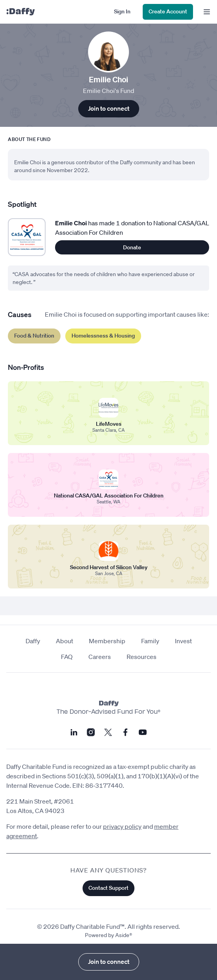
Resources (142, 657)
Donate (132, 247)
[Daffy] (20, 12)
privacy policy (122, 826)
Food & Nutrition (34, 336)
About (64, 641)
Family (150, 641)
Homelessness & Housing (103, 336)
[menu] (205, 12)
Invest (183, 641)
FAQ (67, 657)
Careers (100, 657)
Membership (107, 641)
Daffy (33, 641)
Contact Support (108, 888)
